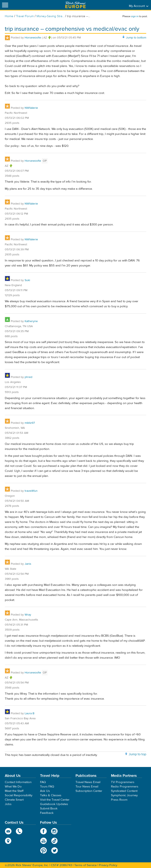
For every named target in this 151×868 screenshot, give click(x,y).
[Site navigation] (5, 5)
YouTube (43, 841)
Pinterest (43, 850)
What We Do (13, 787)
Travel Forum (25, 16)
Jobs (8, 804)
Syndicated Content (124, 791)
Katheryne (31, 321)
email (8, 831)
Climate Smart (14, 800)
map (8, 841)
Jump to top (137, 754)
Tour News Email (87, 787)
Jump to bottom (136, 38)
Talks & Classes (51, 795)
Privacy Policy (108, 865)
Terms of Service (85, 865)
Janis (28, 564)
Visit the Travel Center (55, 800)
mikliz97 (30, 423)
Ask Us (45, 791)
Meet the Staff (14, 791)
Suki (27, 280)
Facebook (43, 831)
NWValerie (31, 108)
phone (19, 831)
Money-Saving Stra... (50, 16)
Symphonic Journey (124, 795)
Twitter (55, 850)
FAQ (43, 782)
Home (9, 16)
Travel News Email (88, 782)
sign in (135, 16)
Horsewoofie (33, 38)
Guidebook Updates (54, 804)
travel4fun (31, 491)
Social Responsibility (19, 795)
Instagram (55, 831)
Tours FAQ (47, 787)
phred (28, 377)
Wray (28, 615)
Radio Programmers (125, 787)
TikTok (55, 841)
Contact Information (18, 782)
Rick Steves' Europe (75, 5)
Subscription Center (89, 791)
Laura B (30, 713)
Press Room (119, 800)
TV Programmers (123, 782)
